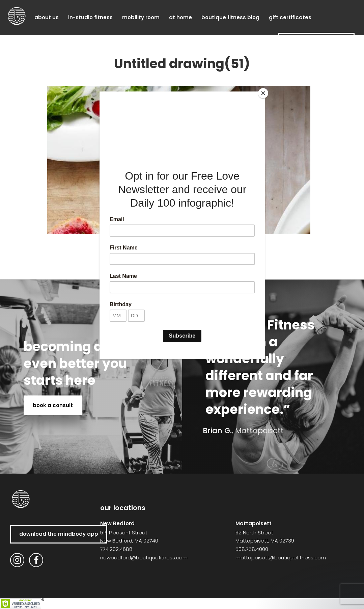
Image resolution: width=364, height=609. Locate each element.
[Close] (263, 93)
